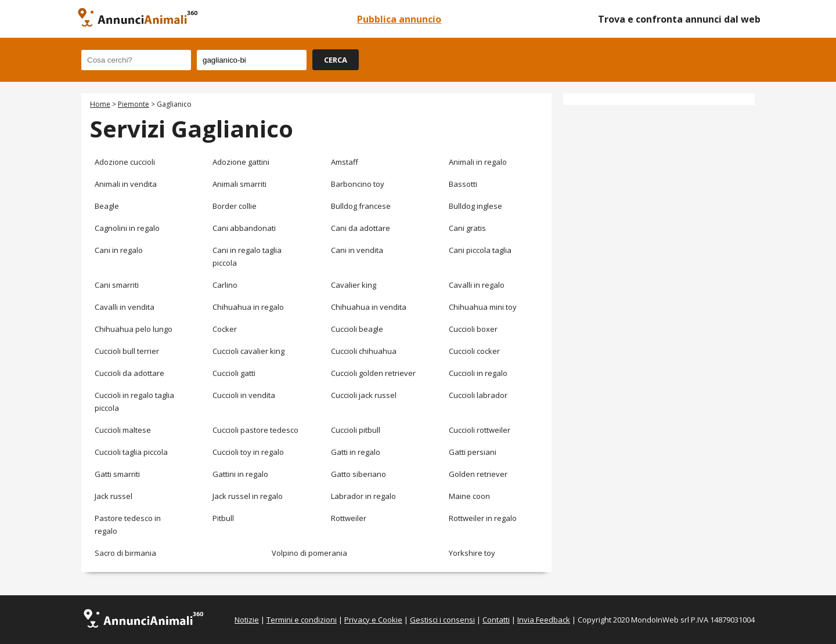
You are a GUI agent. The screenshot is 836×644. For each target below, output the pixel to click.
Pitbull (223, 518)
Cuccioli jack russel (364, 395)
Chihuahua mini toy (483, 307)
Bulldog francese (361, 206)
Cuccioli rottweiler (480, 430)
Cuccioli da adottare (129, 373)
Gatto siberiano (358, 474)
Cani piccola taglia (480, 250)
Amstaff (345, 162)
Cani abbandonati (244, 228)
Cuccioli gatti (234, 373)
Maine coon (469, 496)
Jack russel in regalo (248, 496)
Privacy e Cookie (373, 620)
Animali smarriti (239, 184)
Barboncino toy (358, 184)
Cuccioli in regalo (478, 373)
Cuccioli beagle (357, 329)
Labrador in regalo (363, 496)
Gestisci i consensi (442, 620)
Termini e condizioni (302, 620)
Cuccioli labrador (478, 395)
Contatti (496, 620)
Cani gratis (467, 228)
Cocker (225, 329)
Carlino (225, 285)
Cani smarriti (117, 285)
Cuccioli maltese (123, 430)
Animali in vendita (126, 184)
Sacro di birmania (125, 553)
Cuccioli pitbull (356, 430)
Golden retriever (478, 474)
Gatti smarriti (117, 474)
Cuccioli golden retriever (373, 373)
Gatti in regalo (356, 452)
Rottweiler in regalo (483, 518)
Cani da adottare (361, 228)
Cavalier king (354, 285)
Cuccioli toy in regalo (248, 452)
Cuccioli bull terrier (127, 351)
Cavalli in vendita (125, 307)
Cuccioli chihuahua (364, 351)
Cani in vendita (357, 250)
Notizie (247, 620)
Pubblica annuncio (399, 19)
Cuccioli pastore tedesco (255, 430)
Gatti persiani (473, 452)
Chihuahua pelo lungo (134, 329)
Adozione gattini (241, 162)
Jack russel (113, 496)
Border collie (235, 206)
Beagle (107, 206)
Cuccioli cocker (474, 351)
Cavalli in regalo (477, 285)
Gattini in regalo (240, 474)
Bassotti (463, 184)
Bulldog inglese (475, 206)
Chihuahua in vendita (369, 307)
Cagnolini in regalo (127, 228)
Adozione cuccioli (125, 162)
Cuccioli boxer (473, 329)
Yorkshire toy (472, 553)
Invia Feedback (544, 620)
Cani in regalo (119, 250)
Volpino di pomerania (309, 553)
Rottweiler (349, 518)
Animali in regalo (478, 162)
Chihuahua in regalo (248, 307)
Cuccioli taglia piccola (131, 452)
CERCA (336, 60)
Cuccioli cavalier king (248, 351)
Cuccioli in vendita (244, 395)
